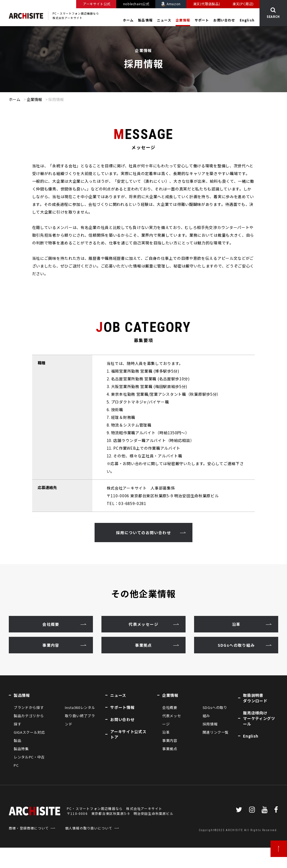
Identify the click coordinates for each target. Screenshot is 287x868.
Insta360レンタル (80, 707)
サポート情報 (122, 707)
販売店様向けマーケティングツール (259, 718)
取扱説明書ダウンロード (255, 698)
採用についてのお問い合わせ (143, 533)
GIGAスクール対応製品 (29, 736)
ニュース (164, 20)
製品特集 (21, 749)
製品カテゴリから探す (29, 720)
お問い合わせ (224, 20)
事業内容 (51, 645)
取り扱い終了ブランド (80, 720)
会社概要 (51, 624)
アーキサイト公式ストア (128, 734)
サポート (202, 20)
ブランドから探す (29, 707)
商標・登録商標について (29, 828)
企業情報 (183, 20)
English (247, 20)
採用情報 (210, 724)
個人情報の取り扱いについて (89, 828)
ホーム (128, 20)
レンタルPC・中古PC (29, 761)
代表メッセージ (143, 624)
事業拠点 (143, 645)
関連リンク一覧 (216, 732)
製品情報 (145, 20)
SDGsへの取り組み (236, 645)
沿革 (236, 624)
